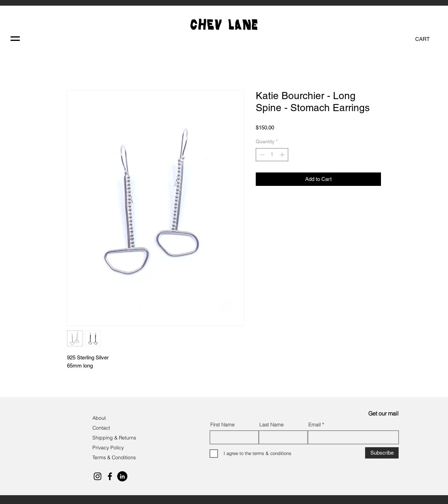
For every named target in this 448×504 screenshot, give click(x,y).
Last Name (271, 425)
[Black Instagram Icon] (98, 476)
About (100, 418)
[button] (15, 39)
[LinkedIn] (122, 476)
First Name (222, 425)
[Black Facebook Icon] (110, 476)
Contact (102, 428)
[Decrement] (261, 155)
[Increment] (283, 155)
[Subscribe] (382, 453)
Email (314, 425)
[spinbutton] (272, 155)
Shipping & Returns (114, 438)
